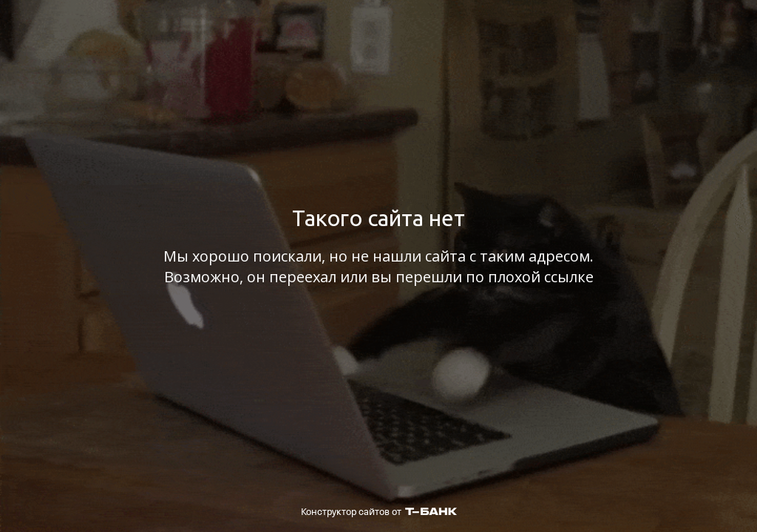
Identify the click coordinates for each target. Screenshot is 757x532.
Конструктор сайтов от (379, 512)
